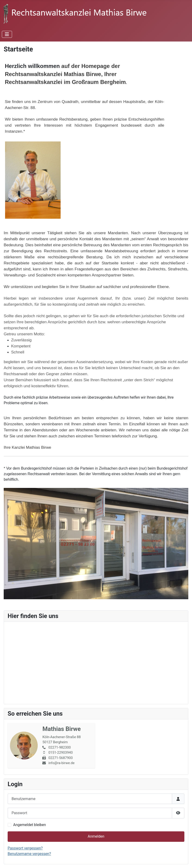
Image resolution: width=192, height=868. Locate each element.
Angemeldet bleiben (29, 825)
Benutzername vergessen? (29, 854)
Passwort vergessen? (25, 848)
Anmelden (96, 836)
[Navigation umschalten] (7, 34)
